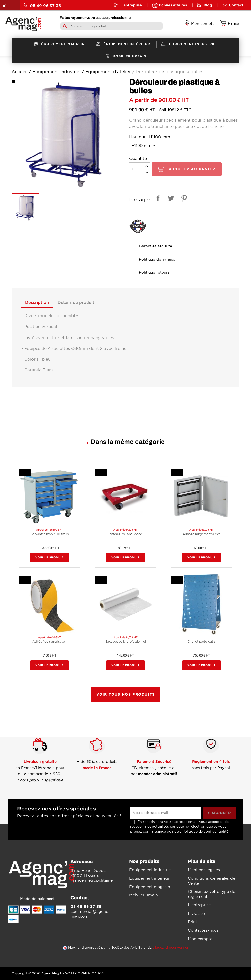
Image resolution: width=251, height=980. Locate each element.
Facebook (15, 5)
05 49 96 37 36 (42, 6)
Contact (236, 5)
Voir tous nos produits (126, 695)
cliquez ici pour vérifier (170, 948)
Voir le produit (50, 558)
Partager (157, 199)
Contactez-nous (203, 930)
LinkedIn (5, 5)
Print (193, 922)
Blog (208, 5)
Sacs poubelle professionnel (126, 642)
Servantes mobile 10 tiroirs (50, 534)
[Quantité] (136, 169)
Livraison (197, 914)
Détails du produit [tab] (80, 303)
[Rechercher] (111, 26)
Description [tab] (38, 303)
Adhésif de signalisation (50, 642)
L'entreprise (131, 5)
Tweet (170, 199)
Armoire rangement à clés (201, 534)
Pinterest (183, 199)
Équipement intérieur (149, 878)
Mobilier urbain (144, 895)
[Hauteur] (144, 145)
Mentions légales (204, 870)
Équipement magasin (150, 887)
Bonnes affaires (173, 5)
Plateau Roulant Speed (125, 534)
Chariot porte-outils (201, 642)
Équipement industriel (150, 870)
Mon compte (200, 939)
